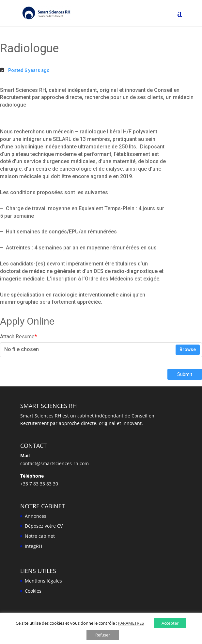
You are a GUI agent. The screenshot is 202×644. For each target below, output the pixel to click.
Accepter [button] (170, 623)
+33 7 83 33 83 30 (39, 484)
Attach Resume (18, 337)
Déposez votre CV (44, 526)
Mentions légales (43, 581)
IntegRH (33, 546)
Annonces (36, 516)
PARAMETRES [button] (131, 623)
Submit (185, 374)
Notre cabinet (40, 536)
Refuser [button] (103, 635)
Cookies (33, 591)
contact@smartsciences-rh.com (54, 463)
